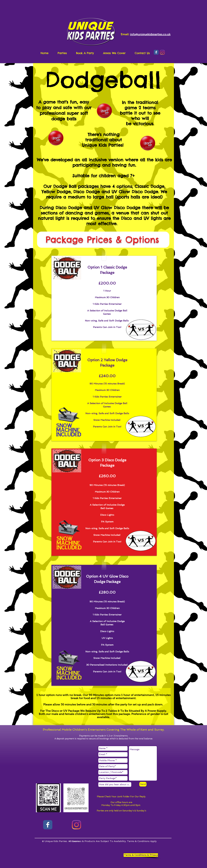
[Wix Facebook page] (156, 52)
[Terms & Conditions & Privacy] (141, 855)
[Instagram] (162, 52)
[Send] (143, 784)
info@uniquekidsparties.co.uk (150, 34)
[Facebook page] (48, 825)
